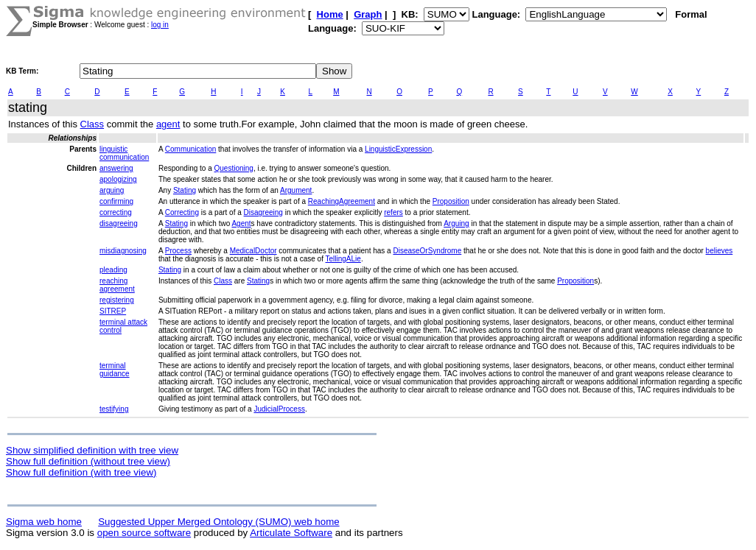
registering (117, 300)
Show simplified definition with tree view (92, 450)
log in (160, 25)
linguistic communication (124, 153)
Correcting (182, 212)
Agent (241, 223)
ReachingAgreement (342, 201)
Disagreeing (263, 212)
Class (92, 124)
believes (720, 251)
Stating (185, 190)
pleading (113, 270)
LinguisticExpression (398, 149)
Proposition (451, 201)
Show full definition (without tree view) (88, 461)
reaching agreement (117, 285)
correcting (116, 212)
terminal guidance (115, 370)
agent (168, 124)
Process (178, 251)
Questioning (234, 168)
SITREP (113, 311)
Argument (296, 190)
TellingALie (343, 259)
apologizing (118, 179)
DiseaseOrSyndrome (427, 251)
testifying (114, 409)
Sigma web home (44, 522)
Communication (190, 149)
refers (393, 212)
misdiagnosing (123, 251)
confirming (116, 201)
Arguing (456, 223)
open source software (144, 533)
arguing (112, 190)
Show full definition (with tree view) (81, 472)
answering (116, 168)
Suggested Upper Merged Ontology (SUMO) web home (218, 522)
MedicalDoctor (253, 251)
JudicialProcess (279, 409)
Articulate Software (291, 533)
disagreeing (119, 223)
